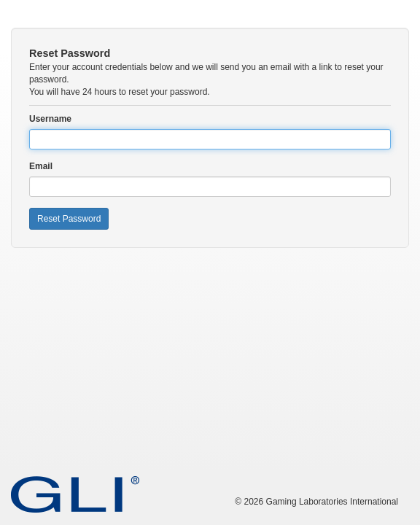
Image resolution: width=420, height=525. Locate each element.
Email (41, 166)
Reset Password (69, 219)
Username (50, 119)
